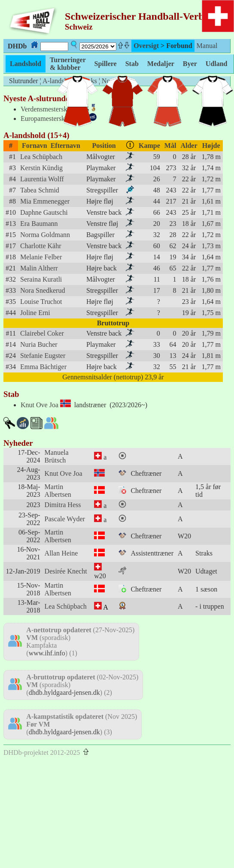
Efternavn (65, 146)
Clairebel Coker (42, 333)
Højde (211, 146)
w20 (100, 576)
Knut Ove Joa (40, 405)
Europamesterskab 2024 (54, 119)
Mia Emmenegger (45, 201)
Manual (207, 46)
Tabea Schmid (40, 190)
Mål (170, 146)
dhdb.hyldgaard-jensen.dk (64, 692)
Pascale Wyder (65, 519)
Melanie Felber (41, 257)
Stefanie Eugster (43, 356)
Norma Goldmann (45, 235)
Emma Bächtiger (43, 367)
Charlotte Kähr (41, 246)
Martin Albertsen (58, 491)
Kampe (149, 146)
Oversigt (146, 46)
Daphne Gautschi (44, 212)
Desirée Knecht (66, 571)
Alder (189, 146)
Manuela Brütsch (57, 456)
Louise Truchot (41, 302)
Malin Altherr (39, 268)
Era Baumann (39, 224)
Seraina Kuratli (41, 279)
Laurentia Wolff (42, 179)
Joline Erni (35, 313)
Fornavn (35, 146)
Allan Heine (61, 553)
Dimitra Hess (63, 505)
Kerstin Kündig (41, 168)
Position (104, 146)
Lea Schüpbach (41, 157)
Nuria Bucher (39, 344)
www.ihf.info (47, 653)
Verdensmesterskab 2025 (55, 109)
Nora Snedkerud (43, 290)
